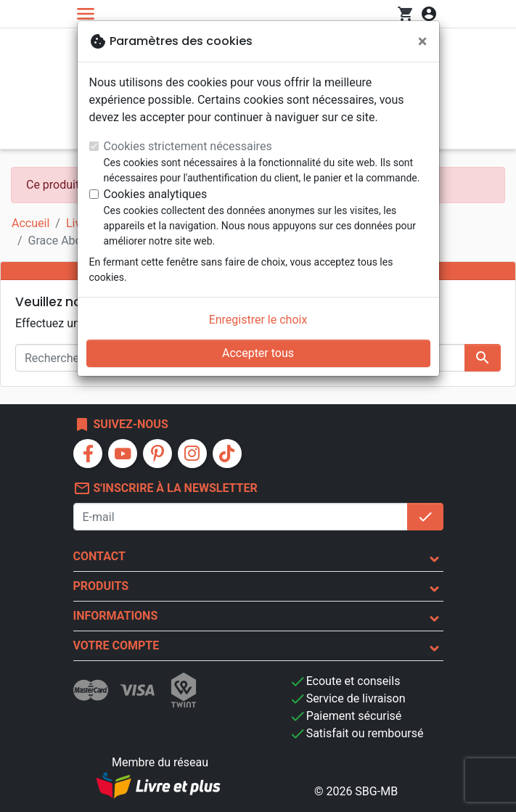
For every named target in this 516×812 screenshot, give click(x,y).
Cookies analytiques (156, 194)
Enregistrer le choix (258, 320)
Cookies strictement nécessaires (188, 146)
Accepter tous (258, 353)
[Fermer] (423, 41)
